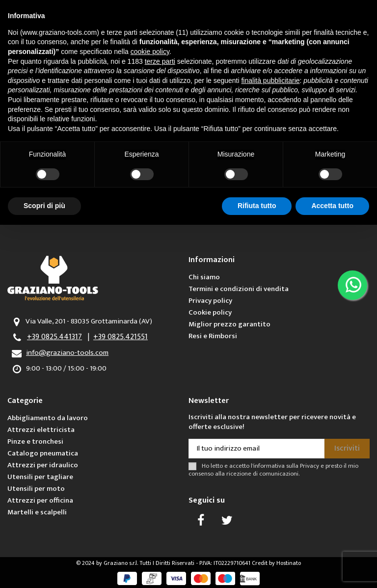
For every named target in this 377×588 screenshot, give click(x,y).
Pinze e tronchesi (35, 441)
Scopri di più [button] (44, 206)
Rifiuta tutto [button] (257, 206)
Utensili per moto (36, 489)
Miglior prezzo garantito (229, 324)
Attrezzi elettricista (41, 430)
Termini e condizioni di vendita (239, 289)
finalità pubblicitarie (270, 80)
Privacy (310, 466)
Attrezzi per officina (40, 500)
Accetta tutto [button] (332, 206)
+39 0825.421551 (121, 337)
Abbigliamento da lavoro (48, 418)
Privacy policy (210, 301)
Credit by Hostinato (276, 563)
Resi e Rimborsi (213, 336)
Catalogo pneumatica (43, 453)
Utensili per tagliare (40, 477)
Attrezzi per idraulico (43, 465)
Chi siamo (204, 277)
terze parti (160, 61)
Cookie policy (210, 312)
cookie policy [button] (150, 52)
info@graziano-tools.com (67, 353)
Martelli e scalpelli (37, 512)
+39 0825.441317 (54, 337)
